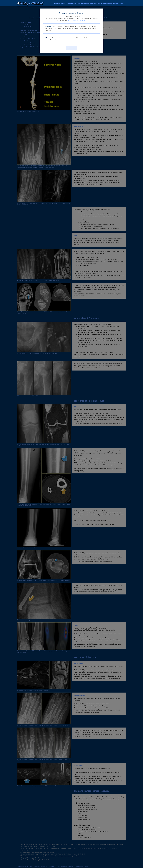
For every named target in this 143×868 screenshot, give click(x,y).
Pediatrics (116, 4)
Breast (63, 4)
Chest (78, 4)
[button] (71, 29)
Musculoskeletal (95, 4)
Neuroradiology (107, 4)
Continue (72, 48)
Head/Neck (85, 4)
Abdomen (57, 4)
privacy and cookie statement (77, 20)
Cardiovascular (71, 4)
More (122, 4)
